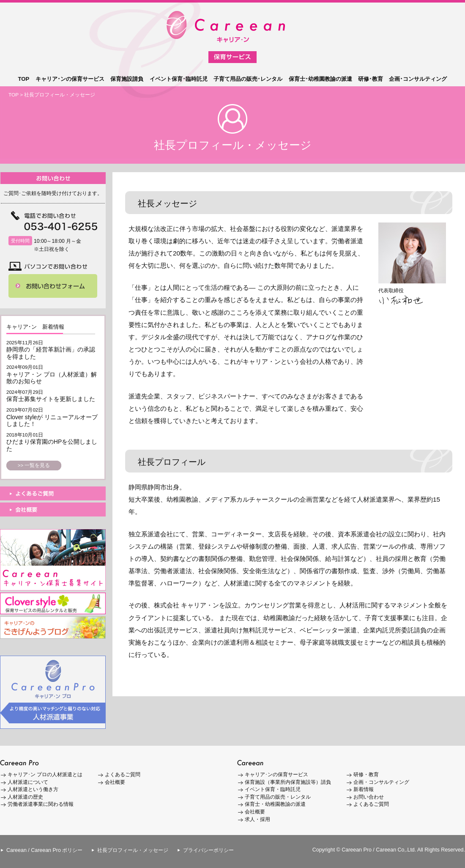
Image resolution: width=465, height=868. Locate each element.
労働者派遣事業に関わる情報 (41, 804)
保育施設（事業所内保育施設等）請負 (288, 782)
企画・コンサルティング (381, 782)
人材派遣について (28, 782)
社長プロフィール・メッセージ (133, 850)
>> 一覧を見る (34, 465)
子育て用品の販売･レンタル (248, 79)
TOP (24, 79)
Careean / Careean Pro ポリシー (44, 850)
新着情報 (364, 789)
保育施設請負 (127, 79)
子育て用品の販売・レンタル (278, 797)
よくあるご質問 (123, 775)
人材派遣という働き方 (33, 789)
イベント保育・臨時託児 (273, 789)
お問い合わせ (369, 797)
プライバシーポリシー (208, 850)
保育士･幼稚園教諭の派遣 (320, 79)
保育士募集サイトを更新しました (51, 399)
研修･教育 (371, 79)
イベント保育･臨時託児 (179, 79)
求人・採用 (257, 819)
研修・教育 (366, 775)
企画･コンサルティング (418, 79)
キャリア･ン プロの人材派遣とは (45, 775)
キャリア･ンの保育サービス (70, 79)
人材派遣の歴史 (25, 797)
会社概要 (115, 782)
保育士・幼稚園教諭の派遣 (275, 804)
